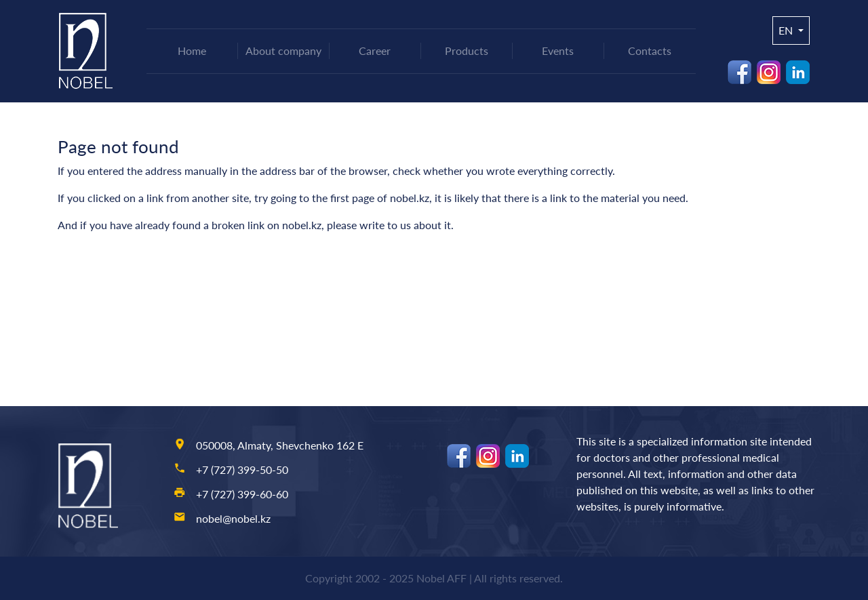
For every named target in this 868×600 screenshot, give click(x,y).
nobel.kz (410, 198)
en (787, 30)
